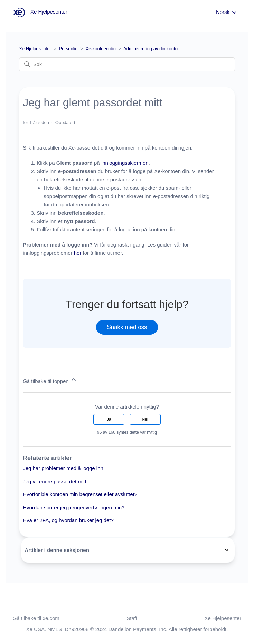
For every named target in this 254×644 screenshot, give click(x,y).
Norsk (227, 12)
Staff (132, 618)
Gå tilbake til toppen (50, 380)
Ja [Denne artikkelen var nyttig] (109, 419)
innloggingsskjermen (125, 163)
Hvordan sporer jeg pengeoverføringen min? (74, 507)
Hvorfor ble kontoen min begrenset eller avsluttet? (80, 494)
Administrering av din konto (150, 49)
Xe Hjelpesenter (35, 49)
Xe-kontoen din (101, 49)
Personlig (68, 49)
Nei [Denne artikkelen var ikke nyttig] (145, 419)
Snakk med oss (127, 327)
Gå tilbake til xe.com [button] (36, 618)
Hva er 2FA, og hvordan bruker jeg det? (68, 520)
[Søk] (127, 64)
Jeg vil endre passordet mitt (54, 481)
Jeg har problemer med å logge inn (63, 468)
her (78, 253)
